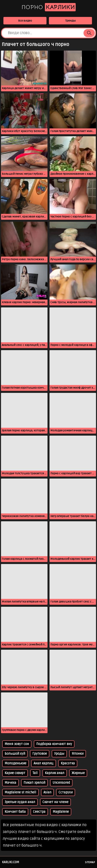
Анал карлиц (44, 763)
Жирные (78, 773)
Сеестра (39, 812)
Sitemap (90, 862)
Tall (35, 773)
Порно (49, 7)
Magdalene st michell (20, 792)
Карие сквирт (15, 773)
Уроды (59, 754)
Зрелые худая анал (20, 802)
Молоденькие (15, 763)
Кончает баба (15, 812)
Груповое (40, 754)
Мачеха (10, 783)
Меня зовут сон (17, 744)
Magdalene (61, 812)
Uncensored (61, 783)
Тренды (70, 21)
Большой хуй (15, 754)
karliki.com (11, 862)
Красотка (68, 763)
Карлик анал (55, 773)
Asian (47, 792)
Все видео (25, 21)
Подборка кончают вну (54, 744)
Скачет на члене (55, 802)
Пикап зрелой (34, 783)
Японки (78, 754)
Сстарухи (66, 792)
